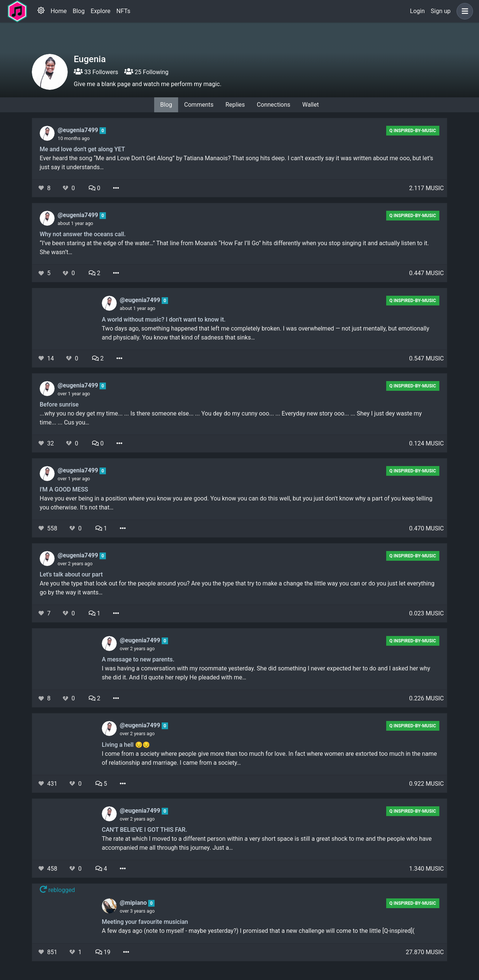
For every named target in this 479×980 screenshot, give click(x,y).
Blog (79, 11)
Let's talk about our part (71, 574)
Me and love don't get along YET (82, 149)
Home (59, 11)
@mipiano (134, 903)
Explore (100, 11)
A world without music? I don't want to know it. (164, 319)
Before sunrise (59, 404)
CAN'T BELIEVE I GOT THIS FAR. (144, 830)
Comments (199, 105)
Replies (235, 105)
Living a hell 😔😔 (126, 745)
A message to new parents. (138, 659)
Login (417, 11)
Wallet (311, 105)
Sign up (441, 11)
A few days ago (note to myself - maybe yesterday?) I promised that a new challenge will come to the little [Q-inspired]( (258, 931)
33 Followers (96, 72)
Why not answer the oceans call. (83, 234)
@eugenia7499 (79, 130)
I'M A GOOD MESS (64, 489)
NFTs (123, 11)
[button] (463, 11)
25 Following (146, 72)
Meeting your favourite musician (145, 922)
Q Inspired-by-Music (413, 131)
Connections (273, 105)
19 (103, 952)
